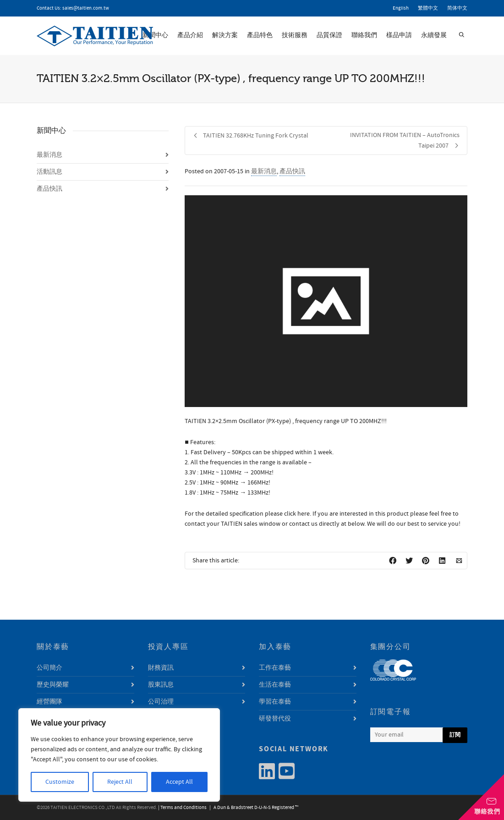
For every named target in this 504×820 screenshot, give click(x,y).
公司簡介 (49, 668)
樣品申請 (399, 35)
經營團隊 (49, 702)
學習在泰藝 (275, 702)
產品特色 (260, 35)
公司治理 (161, 702)
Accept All (179, 782)
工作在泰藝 (275, 668)
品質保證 (329, 35)
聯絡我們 (364, 35)
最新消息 (264, 171)
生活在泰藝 (275, 685)
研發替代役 (275, 719)
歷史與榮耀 (53, 685)
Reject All (120, 782)
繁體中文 (428, 8)
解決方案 (225, 35)
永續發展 (434, 35)
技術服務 (295, 35)
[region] (119, 755)
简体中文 (457, 8)
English (401, 8)
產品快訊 (292, 171)
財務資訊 (161, 668)
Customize (60, 782)
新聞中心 (155, 35)
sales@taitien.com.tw (86, 8)
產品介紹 (190, 35)
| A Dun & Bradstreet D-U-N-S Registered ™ (253, 808)
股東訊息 (161, 685)
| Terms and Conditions (182, 808)
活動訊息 (49, 172)
